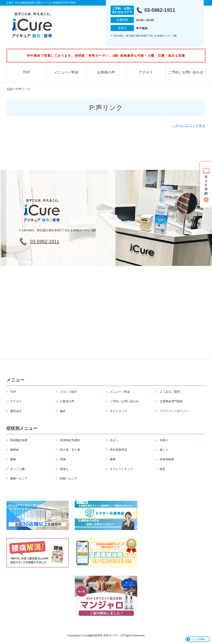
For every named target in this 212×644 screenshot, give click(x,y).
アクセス (146, 72)
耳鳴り (164, 440)
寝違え (64, 469)
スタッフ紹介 (69, 392)
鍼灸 (63, 411)
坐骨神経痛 (167, 459)
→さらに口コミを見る (189, 126)
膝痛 (113, 459)
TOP (26, 72)
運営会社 (16, 411)
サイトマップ (118, 411)
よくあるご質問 (170, 392)
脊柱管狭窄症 (118, 450)
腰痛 (13, 459)
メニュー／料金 (66, 72)
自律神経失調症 (70, 440)
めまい (114, 440)
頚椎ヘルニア (69, 478)
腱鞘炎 (14, 450)
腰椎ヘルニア (19, 478)
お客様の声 (106, 72)
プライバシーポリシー (174, 411)
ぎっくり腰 (17, 469)
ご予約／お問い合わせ (186, 72)
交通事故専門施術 (171, 401)
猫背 (163, 469)
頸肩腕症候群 (19, 440)
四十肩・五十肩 (70, 450)
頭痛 (63, 459)
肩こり (164, 450)
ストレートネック (121, 469)
